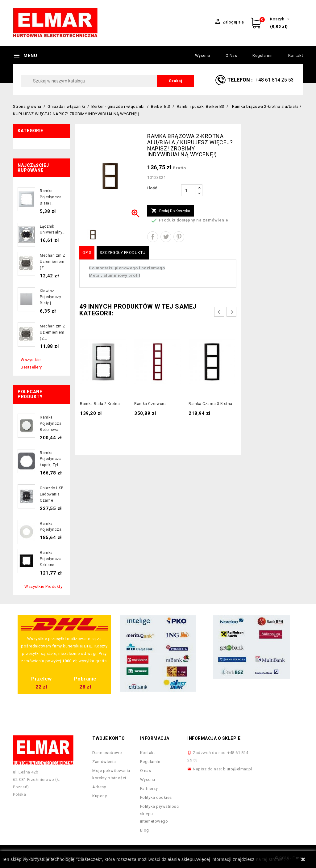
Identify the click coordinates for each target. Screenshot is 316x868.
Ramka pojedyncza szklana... (51, 559)
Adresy (99, 787)
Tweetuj (166, 237)
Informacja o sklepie (214, 738)
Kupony (100, 796)
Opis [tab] (87, 253)
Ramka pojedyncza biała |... (51, 197)
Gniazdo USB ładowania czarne (52, 494)
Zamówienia (104, 762)
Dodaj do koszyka (171, 211)
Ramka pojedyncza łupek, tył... (51, 459)
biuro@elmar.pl (238, 769)
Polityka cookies (156, 797)
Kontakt (296, 55)
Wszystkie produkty (43, 586)
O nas (231, 55)
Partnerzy (149, 788)
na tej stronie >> (273, 859)
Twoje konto (109, 738)
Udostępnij (153, 237)
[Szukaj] (107, 81)
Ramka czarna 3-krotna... (212, 404)
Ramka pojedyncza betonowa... (51, 423)
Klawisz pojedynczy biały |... (50, 297)
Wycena (203, 55)
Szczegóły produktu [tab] (123, 253)
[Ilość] (189, 190)
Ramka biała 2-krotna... (102, 404)
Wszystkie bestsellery (31, 363)
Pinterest (179, 237)
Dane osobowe (107, 753)
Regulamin (263, 55)
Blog (145, 830)
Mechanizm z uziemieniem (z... (53, 262)
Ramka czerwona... (152, 404)
